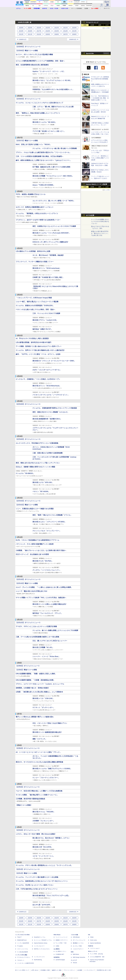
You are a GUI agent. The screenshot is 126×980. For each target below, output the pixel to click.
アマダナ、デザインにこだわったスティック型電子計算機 (36, 626)
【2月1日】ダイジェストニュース (28, 869)
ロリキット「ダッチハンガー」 (44, 707)
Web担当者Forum (22, 940)
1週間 (100, 25)
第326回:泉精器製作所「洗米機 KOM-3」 (47, 419)
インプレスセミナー (39, 946)
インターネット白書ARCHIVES (26, 963)
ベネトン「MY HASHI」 (41, 491)
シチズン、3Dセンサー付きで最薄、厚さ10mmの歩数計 (36, 834)
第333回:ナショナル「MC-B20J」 (44, 122)
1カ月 (107, 25)
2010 (39, 34)
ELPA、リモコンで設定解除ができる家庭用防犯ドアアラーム (37, 540)
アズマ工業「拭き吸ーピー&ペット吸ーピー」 (49, 131)
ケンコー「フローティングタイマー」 (46, 778)
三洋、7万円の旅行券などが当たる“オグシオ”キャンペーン (37, 889)
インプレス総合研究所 (23, 943)
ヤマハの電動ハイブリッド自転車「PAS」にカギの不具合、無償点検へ (41, 598)
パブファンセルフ (95, 948)
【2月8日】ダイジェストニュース (28, 666)
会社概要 (80, 970)
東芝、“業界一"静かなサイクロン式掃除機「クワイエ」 (52, 515)
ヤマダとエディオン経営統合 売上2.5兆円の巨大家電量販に (101, 79)
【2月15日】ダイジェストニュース (28, 501)
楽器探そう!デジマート (62, 940)
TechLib (75, 963)
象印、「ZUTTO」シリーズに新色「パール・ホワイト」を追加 (38, 354)
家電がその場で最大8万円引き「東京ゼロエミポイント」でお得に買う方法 (100, 233)
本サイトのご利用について (22, 970)
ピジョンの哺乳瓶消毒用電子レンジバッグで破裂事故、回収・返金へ (40, 61)
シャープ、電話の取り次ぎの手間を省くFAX (31, 591)
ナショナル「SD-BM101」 (25, 473)
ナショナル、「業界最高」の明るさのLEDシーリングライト (37, 213)
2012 (21, 34)
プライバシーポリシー (69, 970)
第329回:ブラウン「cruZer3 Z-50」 (45, 320)
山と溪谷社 (57, 949)
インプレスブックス (39, 957)
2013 (74, 31)
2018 (30, 31)
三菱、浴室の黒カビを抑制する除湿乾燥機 (47, 453)
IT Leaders (20, 946)
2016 (48, 31)
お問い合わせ (35, 970)
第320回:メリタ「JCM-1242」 (43, 698)
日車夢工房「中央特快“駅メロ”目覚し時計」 (48, 277)
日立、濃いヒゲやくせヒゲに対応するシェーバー (50, 641)
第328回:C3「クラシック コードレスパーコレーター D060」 (54, 361)
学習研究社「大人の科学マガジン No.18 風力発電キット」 (53, 89)
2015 (57, 31)
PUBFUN (91, 946)
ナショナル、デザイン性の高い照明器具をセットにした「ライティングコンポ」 (44, 865)
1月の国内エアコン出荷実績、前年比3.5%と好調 (33, 251)
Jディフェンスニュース (79, 940)
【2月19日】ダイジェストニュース (28, 404)
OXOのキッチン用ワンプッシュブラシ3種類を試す (50, 242)
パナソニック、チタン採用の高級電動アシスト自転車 (35, 544)
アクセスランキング (92, 22)
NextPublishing (38, 960)
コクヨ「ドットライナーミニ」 (44, 856)
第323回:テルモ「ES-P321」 (43, 561)
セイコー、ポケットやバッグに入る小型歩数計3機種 (34, 54)
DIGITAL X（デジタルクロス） (42, 949)
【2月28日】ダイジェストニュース (28, 99)
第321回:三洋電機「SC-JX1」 (43, 647)
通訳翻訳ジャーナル (78, 943)
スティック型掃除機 (76, 8)
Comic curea (93, 940)
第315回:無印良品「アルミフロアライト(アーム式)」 (51, 896)
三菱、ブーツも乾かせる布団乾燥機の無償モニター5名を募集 (37, 637)
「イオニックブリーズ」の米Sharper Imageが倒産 (34, 298)
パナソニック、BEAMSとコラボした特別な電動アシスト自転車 (100, 158)
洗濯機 (86, 8)
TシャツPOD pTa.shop (96, 954)
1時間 (85, 25)
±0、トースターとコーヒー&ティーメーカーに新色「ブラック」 (38, 752)
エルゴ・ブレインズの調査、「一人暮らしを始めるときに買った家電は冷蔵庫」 (44, 587)
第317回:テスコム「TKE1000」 (44, 812)
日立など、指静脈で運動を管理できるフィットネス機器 (35, 467)
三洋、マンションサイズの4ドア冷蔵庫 (46, 313)
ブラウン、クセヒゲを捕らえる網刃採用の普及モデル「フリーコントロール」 (43, 152)
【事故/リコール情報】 (24, 805)
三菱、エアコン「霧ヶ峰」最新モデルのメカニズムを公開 (53, 107)
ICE (89, 935)
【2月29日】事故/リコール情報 (27, 51)
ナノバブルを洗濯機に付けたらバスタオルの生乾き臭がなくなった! (100, 221)
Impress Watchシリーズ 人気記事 (97, 184)
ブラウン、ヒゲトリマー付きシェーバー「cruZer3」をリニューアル (40, 684)
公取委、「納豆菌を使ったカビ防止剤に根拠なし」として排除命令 (39, 692)
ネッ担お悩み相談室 (23, 952)
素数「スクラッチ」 (40, 739)
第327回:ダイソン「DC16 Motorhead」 (47, 386)
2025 (30, 28)
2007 (65, 34)
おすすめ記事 (90, 215)
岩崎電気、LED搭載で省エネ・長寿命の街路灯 (32, 688)
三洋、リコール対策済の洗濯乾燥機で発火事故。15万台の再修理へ (39, 156)
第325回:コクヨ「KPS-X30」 (43, 482)
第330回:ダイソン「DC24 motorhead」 (47, 268)
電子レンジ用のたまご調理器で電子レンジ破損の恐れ (35, 717)
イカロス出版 (74, 935)
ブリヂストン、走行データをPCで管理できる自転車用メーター (38, 220)
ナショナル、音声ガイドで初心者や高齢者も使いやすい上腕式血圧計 (40, 350)
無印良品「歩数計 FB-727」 (42, 329)
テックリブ (74, 960)
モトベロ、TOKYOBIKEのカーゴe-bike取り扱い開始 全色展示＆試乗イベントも (100, 98)
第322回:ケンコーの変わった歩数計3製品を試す (49, 604)
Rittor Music (57, 935)
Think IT (19, 937)
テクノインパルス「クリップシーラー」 (47, 531)
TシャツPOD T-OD (61, 943)
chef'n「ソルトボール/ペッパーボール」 (47, 370)
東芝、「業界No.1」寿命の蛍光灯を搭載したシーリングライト (38, 113)
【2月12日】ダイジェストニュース (28, 623)
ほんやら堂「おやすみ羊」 (42, 905)
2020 (74, 28)
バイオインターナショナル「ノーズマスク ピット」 (51, 395)
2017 (39, 31)
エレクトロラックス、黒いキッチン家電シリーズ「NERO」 (54, 201)
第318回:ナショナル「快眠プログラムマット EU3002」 (52, 769)
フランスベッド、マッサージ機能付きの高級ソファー (35, 262)
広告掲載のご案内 (45, 970)
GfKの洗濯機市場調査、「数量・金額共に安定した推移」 (36, 674)
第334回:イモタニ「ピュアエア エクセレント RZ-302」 (52, 80)
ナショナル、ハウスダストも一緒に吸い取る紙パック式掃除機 (55, 148)
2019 (21, 31)
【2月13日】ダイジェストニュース (28, 579)
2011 (30, 34)
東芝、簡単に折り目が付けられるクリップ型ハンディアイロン (38, 463)
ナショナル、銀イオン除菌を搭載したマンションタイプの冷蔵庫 (55, 630)
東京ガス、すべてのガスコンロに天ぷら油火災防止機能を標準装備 (39, 762)
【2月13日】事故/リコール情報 (27, 583)
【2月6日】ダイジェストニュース (28, 748)
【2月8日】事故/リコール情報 (26, 670)
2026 (21, 28)
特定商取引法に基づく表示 (104, 970)
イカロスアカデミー (78, 949)
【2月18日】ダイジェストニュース (28, 439)
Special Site (90, 53)
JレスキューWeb (77, 946)
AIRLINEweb (76, 937)
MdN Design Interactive (79, 957)
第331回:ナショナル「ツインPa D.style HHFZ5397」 (51, 233)
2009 (48, 34)
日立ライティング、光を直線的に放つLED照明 (32, 554)
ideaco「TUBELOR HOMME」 (44, 185)
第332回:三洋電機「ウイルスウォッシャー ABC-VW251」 (53, 176)
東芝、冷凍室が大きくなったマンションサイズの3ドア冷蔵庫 (54, 226)
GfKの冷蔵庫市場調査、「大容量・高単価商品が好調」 (35, 680)
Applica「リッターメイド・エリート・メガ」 (49, 71)
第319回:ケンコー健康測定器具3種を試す (47, 732)
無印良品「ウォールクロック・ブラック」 (47, 613)
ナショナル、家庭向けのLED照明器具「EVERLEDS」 (35, 306)
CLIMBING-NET (60, 954)
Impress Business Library (41, 943)
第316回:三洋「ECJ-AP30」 (43, 847)
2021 (65, 28)
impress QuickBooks (95, 943)
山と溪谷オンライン (61, 951)
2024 (39, 28)
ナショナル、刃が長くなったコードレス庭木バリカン (35, 885)
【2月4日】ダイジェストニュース (28, 830)
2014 (65, 31)
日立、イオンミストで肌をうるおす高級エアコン (50, 723)
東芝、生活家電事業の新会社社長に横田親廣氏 (32, 65)
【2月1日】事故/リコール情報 (26, 873)
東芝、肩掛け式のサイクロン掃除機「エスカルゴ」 (51, 412)
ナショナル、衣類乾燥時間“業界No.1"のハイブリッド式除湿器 (55, 408)
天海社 (92, 937)
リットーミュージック (62, 937)
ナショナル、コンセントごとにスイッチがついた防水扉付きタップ (39, 103)
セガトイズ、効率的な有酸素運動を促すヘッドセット (35, 207)
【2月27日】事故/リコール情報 (27, 141)
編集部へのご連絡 (57, 970)
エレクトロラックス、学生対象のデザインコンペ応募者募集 (37, 443)
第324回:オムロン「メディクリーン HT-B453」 (49, 522)
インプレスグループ (89, 970)
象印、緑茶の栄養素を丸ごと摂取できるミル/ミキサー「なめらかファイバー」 (44, 160)
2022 (57, 28)
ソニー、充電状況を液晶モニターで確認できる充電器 (35, 509)
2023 (48, 28)
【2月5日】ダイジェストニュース (28, 787)
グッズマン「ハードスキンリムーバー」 (47, 570)
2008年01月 (23, 39)
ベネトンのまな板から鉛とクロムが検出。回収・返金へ (35, 309)
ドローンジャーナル (23, 949)
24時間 (92, 25)
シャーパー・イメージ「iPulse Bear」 (46, 656)
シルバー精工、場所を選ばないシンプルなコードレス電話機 (37, 302)
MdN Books (76, 954)
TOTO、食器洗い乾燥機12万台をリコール (31, 194)
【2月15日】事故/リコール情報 (27, 505)
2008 (57, 34)
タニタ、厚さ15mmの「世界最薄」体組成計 (48, 255)
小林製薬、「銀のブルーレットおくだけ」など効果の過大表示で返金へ (41, 550)
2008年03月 (73, 39)
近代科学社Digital (60, 960)
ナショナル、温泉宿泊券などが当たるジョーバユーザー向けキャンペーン (42, 881)
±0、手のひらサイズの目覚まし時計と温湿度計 (32, 338)
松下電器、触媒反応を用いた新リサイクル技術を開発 (51, 167)
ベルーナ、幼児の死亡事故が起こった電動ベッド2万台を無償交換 (39, 791)
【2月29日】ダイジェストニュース (28, 47)
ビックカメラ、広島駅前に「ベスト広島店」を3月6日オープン (38, 379)
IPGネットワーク (93, 951)
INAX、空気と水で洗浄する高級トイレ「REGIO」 (34, 144)
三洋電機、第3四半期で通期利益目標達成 (30, 799)
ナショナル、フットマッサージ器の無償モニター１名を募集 (37, 877)
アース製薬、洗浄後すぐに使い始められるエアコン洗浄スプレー (39, 346)
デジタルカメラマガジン (24, 957)
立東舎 (57, 946)
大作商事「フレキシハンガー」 (44, 821)
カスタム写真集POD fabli (97, 957)
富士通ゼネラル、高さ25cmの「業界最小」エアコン (51, 838)
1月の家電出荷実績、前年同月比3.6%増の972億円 (33, 342)
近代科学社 (57, 957)
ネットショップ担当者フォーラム (43, 940)
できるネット (21, 960)
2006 (74, 34)
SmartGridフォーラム (40, 937)
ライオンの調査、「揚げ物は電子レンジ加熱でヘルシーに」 (37, 795)
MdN (72, 952)
